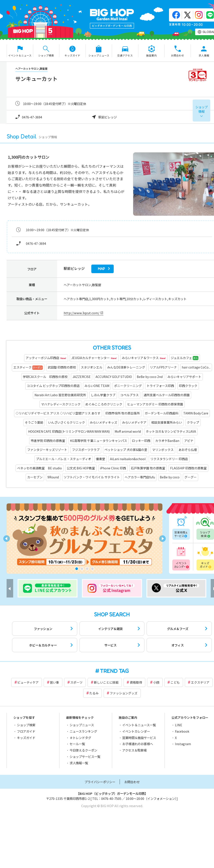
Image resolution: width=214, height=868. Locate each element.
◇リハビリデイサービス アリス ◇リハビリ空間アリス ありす (58, 413)
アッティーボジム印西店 (46, 358)
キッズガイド (26, 738)
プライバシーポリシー (100, 782)
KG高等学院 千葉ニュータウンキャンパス (99, 441)
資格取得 (136, 682)
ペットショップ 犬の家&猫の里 (126, 450)
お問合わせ (132, 782)
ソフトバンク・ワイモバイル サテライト (92, 477)
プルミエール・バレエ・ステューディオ (64, 459)
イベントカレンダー (182, 558)
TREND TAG (114, 671)
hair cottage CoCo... (196, 367)
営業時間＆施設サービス (139, 738)
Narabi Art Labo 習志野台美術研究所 (60, 395)
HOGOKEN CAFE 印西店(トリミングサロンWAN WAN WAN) (69, 431)
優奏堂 (101, 459)
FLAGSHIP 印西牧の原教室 (188, 468)
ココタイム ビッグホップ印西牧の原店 (53, 386)
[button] (77, 569)
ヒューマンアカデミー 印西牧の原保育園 (155, 404)
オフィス (178, 645)
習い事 (54, 682)
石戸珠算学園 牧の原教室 (148, 468)
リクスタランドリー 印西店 (169, 459)
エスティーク (28, 367)
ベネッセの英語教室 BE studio (40, 468)
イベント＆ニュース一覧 (139, 725)
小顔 (156, 682)
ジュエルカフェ (185, 358)
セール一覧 (77, 744)
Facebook (182, 731)
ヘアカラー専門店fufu (140, 477)
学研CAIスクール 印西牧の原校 (45, 377)
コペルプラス (129, 395)
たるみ (94, 693)
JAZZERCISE (82, 377)
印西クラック (188, 386)
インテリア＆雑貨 (110, 629)
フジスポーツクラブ (86, 450)
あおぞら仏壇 (188, 450)
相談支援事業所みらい (167, 422)
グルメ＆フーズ (178, 629)
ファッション (43, 629)
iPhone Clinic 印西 (113, 468)
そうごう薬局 (34, 422)
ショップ (201, 109)
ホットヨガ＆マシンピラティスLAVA (171, 431)
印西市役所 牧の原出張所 (123, 413)
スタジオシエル (92, 367)
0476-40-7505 (111, 798)
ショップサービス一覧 (85, 756)
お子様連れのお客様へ (138, 744)
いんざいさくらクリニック (67, 422)
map (101, 269)
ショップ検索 (26, 725)
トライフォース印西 (160, 386)
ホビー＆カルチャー (43, 645)
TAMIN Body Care (196, 413)
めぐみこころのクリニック (104, 404)
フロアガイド (26, 731)
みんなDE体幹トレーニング (126, 367)
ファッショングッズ (124, 693)
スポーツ (76, 682)
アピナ (189, 441)
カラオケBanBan (167, 441)
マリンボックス (163, 450)
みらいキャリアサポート (184, 377)
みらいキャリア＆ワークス (144, 358)
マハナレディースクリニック (61, 404)
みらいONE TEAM (97, 386)
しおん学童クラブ (103, 395)
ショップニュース (82, 725)
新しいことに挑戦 (106, 682)
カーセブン (35, 477)
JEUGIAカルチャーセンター (94, 358)
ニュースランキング (83, 731)
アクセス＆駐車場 (134, 750)
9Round (53, 477)
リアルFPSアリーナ (163, 367)
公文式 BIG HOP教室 (81, 468)
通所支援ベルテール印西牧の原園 (167, 395)
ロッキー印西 (141, 441)
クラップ (193, 422)
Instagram (183, 744)
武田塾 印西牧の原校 (62, 367)
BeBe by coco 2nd (150, 377)
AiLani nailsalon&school (128, 459)
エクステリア (200, 682)
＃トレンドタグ (80, 738)
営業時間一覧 (182, 528)
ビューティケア (28, 682)
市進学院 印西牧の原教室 (48, 441)
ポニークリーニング (128, 386)
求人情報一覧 (79, 763)
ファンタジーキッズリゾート (47, 450)
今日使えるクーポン (83, 750)
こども (175, 682)
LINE (179, 725)
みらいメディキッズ (103, 422)
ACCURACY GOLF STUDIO (114, 377)
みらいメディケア (134, 422)
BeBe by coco (170, 477)
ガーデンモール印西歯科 (162, 413)
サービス (110, 645)
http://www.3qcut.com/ (82, 313)
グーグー (191, 477)
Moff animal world (128, 431)
